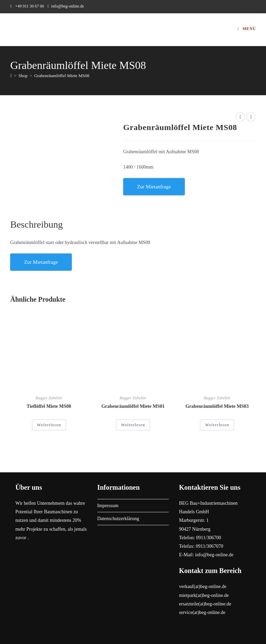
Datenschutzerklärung (118, 519)
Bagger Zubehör (49, 398)
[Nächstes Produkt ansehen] (251, 117)
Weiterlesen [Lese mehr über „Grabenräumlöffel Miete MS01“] (133, 425)
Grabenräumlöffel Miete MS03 (217, 406)
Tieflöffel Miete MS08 (49, 406)
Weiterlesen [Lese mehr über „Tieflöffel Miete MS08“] (49, 425)
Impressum (108, 506)
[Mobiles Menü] (247, 29)
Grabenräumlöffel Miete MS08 (62, 76)
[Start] (11, 76)
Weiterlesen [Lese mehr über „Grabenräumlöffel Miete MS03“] (217, 425)
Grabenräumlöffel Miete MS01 (133, 406)
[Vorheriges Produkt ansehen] (240, 117)
